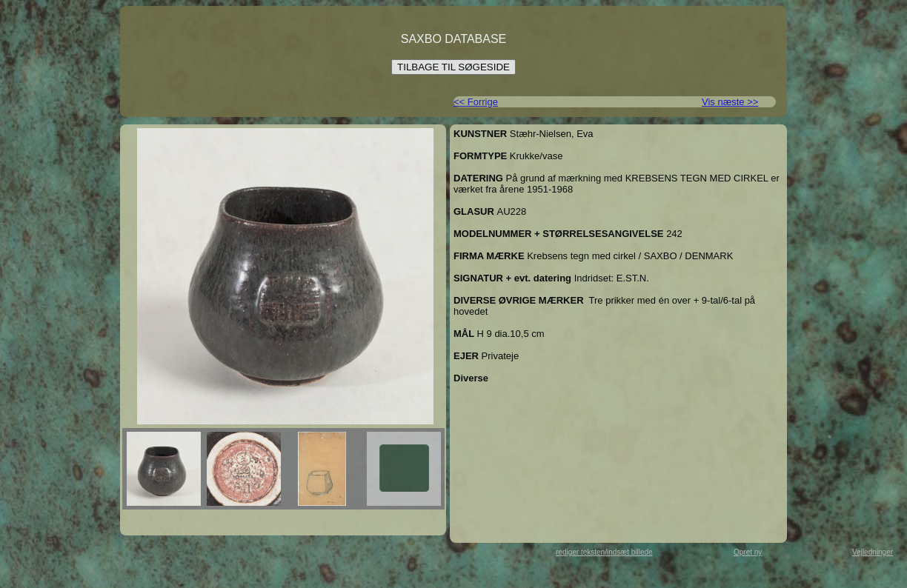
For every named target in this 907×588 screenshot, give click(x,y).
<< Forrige (476, 102)
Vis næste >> (730, 102)
